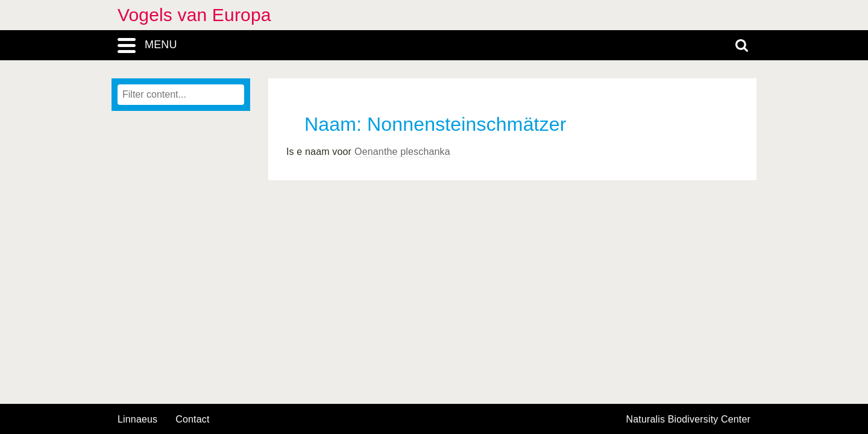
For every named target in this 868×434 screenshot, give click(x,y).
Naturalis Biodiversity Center (689, 420)
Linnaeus (137, 420)
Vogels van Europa (194, 15)
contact (192, 419)
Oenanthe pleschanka (402, 152)
